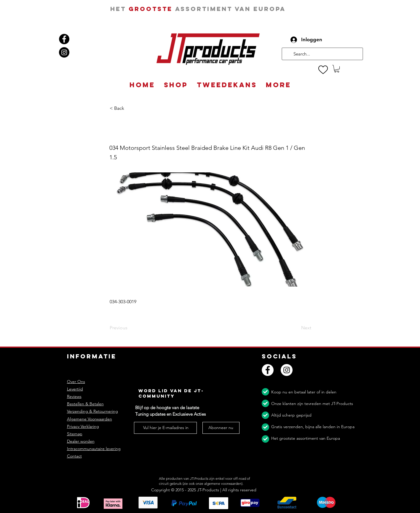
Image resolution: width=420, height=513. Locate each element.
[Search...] (322, 54)
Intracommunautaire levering (94, 449)
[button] (337, 69)
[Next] (296, 328)
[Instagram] (64, 52)
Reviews (74, 396)
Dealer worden (81, 441)
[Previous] (129, 328)
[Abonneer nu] (221, 428)
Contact (74, 456)
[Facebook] (64, 39)
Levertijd (75, 389)
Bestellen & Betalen (85, 404)
